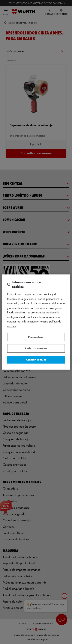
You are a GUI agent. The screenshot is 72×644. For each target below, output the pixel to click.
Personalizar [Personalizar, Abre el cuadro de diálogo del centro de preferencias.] (36, 337)
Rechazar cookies (36, 348)
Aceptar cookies (36, 359)
